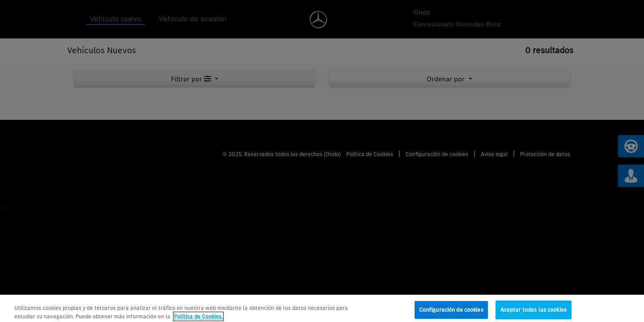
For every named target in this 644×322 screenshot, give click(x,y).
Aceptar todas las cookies (534, 312)
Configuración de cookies (451, 312)
